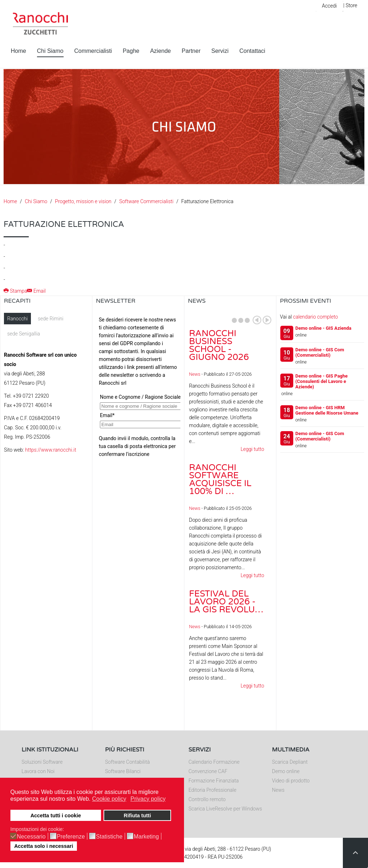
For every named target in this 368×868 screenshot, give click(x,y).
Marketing (146, 837)
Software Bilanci (123, 771)
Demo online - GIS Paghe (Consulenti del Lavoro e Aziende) (322, 381)
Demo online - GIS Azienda (323, 328)
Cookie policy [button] (109, 799)
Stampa (15, 291)
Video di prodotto (291, 781)
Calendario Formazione (214, 762)
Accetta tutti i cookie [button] (56, 816)
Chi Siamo (50, 51)
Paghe (131, 51)
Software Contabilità (127, 762)
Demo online (286, 771)
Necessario (31, 837)
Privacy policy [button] (148, 799)
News (195, 374)
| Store (350, 5)
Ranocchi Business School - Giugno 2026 (219, 345)
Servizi (220, 51)
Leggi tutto (252, 449)
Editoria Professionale (213, 790)
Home (19, 51)
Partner (191, 51)
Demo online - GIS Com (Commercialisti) (320, 352)
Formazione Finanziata (214, 781)
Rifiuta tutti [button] (137, 816)
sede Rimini (50, 319)
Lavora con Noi (38, 771)
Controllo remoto (207, 799)
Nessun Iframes (138, 385)
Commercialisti (93, 51)
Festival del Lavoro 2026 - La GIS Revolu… (226, 602)
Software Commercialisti (146, 201)
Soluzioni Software (42, 762)
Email (36, 291)
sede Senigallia (24, 334)
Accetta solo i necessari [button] (43, 846)
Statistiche (109, 837)
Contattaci (252, 51)
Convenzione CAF (208, 771)
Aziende (161, 51)
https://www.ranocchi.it (51, 450)
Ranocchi (17, 319)
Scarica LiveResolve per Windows (226, 809)
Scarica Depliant (290, 762)
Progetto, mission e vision (83, 201)
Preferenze (71, 837)
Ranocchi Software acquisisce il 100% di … (220, 479)
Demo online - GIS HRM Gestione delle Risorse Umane (327, 410)
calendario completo (315, 317)
